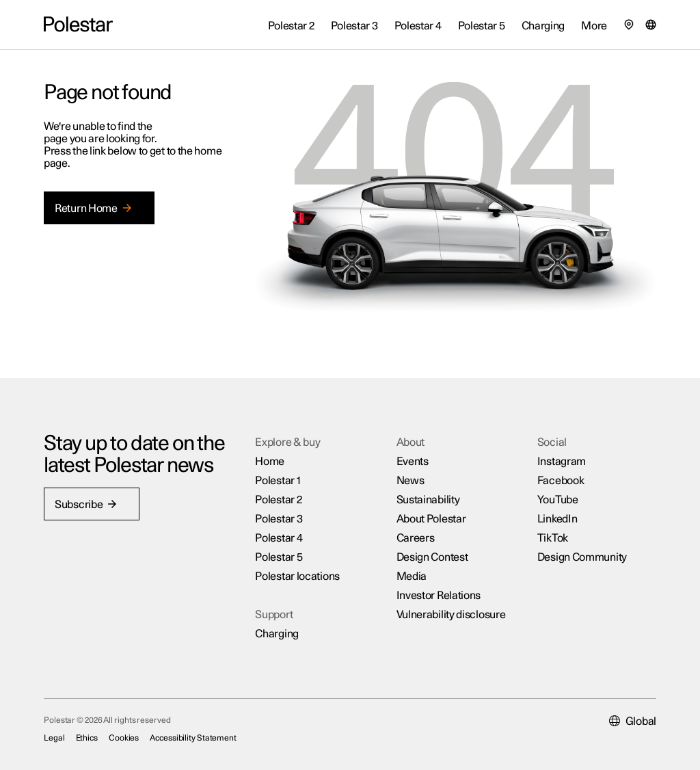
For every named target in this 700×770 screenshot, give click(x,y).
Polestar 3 (279, 519)
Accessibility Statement (193, 738)
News (410, 481)
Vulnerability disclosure (451, 615)
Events (413, 462)
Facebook (561, 481)
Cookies (124, 738)
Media (412, 576)
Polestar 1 (278, 481)
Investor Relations (439, 596)
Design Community (582, 557)
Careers (416, 538)
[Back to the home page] (78, 25)
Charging (277, 634)
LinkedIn (557, 519)
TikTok (553, 538)
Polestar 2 (278, 500)
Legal (54, 738)
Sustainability (428, 500)
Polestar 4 (279, 538)
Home (270, 462)
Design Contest (432, 557)
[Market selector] (651, 25)
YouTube (558, 500)
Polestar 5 (279, 557)
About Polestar (431, 519)
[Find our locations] (629, 25)
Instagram (562, 462)
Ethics (87, 738)
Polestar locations (297, 576)
